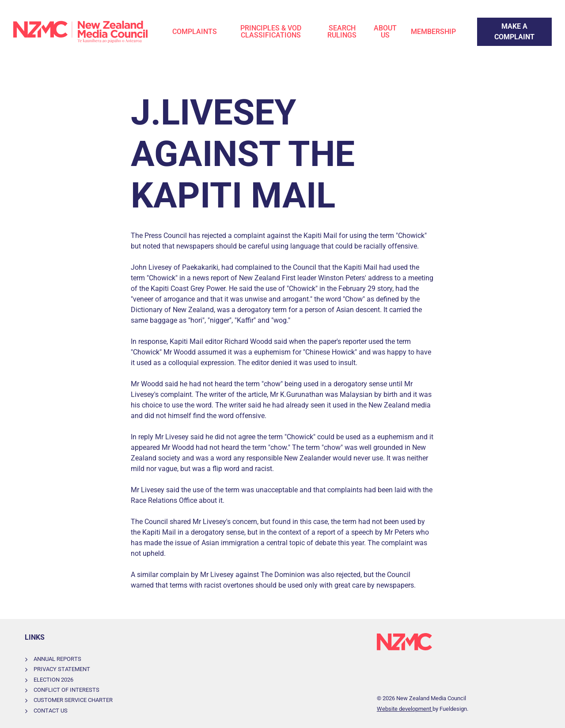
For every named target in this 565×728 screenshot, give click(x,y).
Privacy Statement (62, 669)
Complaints (195, 32)
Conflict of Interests (66, 690)
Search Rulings (342, 32)
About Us (385, 32)
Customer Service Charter (73, 700)
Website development (405, 709)
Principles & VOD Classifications (271, 32)
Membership (433, 32)
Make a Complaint (506, 23)
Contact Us (51, 711)
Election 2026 (53, 680)
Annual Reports (57, 659)
